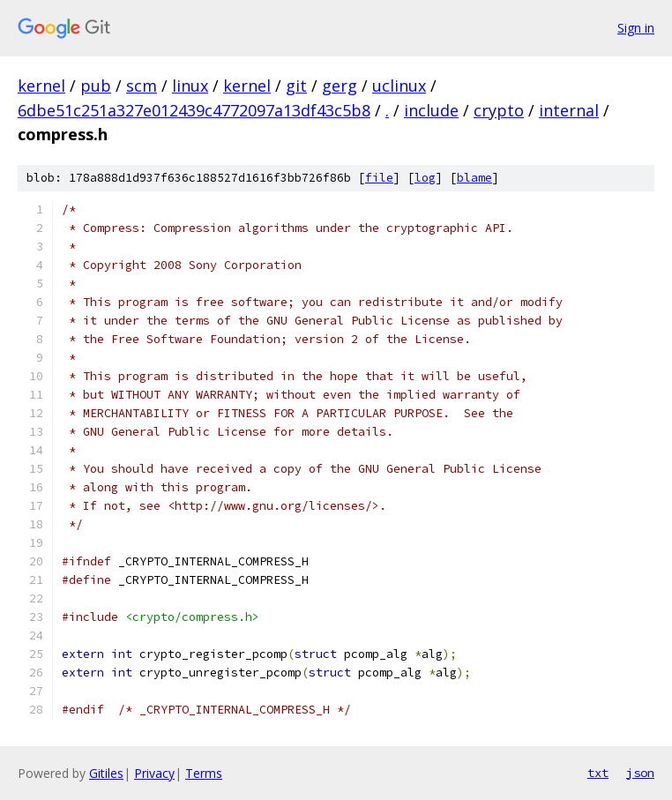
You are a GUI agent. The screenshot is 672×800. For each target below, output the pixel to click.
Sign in (636, 28)
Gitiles (106, 773)
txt (598, 773)
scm (142, 86)
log (425, 178)
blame (474, 178)
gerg (340, 86)
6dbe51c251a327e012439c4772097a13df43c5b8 (194, 110)
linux (190, 86)
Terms (204, 773)
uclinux (399, 86)
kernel (41, 86)
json (640, 773)
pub (96, 86)
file (379, 178)
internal (569, 110)
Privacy (154, 773)
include (431, 110)
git (296, 86)
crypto (499, 110)
